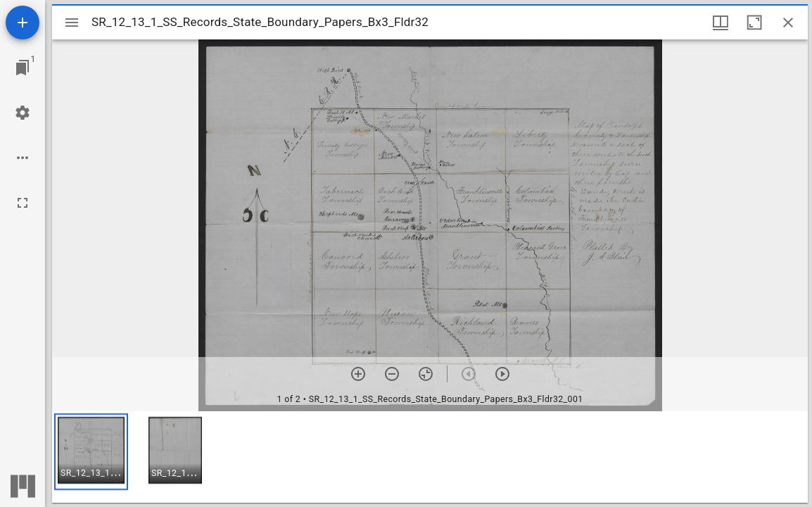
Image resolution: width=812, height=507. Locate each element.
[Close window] (788, 23)
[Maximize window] (754, 23)
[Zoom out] (392, 374)
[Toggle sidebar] (72, 23)
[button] (91, 452)
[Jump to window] (23, 68)
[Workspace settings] (23, 113)
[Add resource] (23, 23)
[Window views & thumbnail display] (721, 23)
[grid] (430, 457)
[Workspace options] (23, 158)
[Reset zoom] (426, 374)
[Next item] (502, 374)
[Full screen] (23, 203)
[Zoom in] (358, 374)
